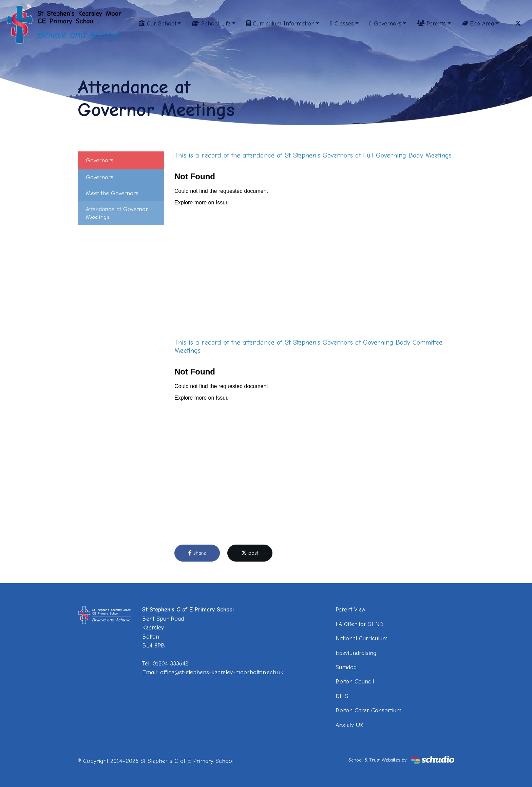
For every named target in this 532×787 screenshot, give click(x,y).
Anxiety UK (349, 725)
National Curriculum (362, 638)
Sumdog (346, 667)
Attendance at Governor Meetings (117, 213)
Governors (385, 23)
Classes (342, 23)
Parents (431, 23)
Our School (157, 23)
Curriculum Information (280, 23)
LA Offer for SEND (359, 624)
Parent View (350, 609)
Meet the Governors (112, 193)
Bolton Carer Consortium (368, 710)
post (250, 553)
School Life (211, 23)
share (197, 553)
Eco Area (478, 23)
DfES (342, 696)
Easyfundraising (356, 653)
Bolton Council (355, 681)
